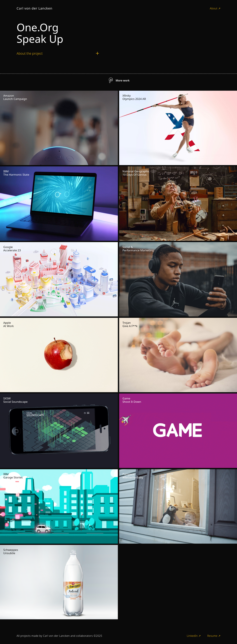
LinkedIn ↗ (194, 636)
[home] (34, 8)
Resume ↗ (214, 636)
